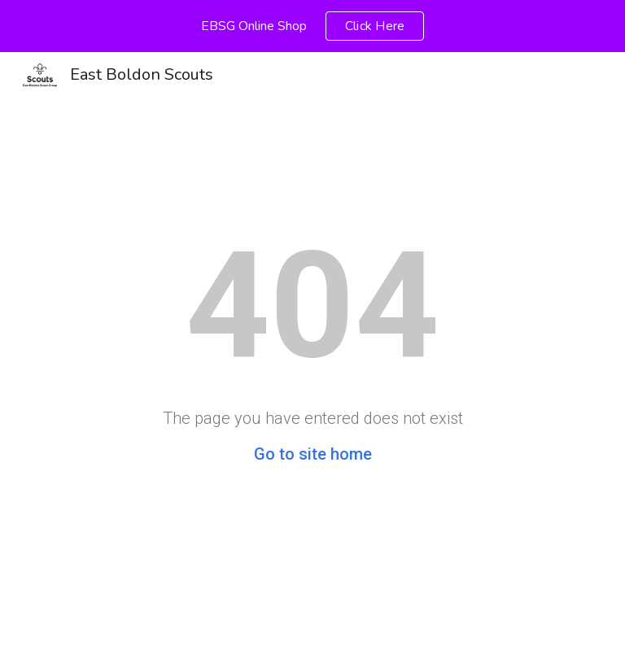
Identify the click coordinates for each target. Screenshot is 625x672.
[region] (312, 26)
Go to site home (313, 454)
